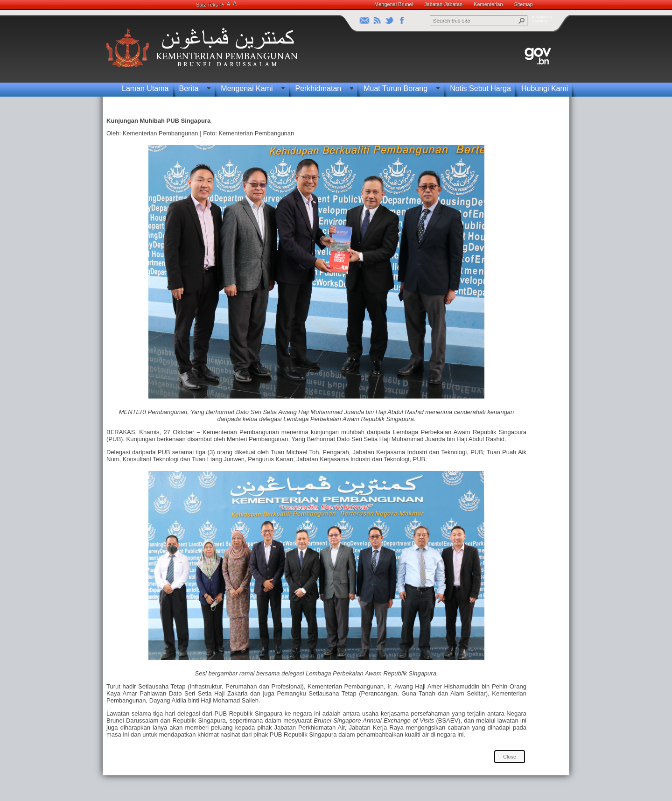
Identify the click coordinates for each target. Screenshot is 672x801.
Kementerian (488, 4)
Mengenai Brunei (394, 4)
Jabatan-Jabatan (443, 4)
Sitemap (524, 4)
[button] (522, 21)
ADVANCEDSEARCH (542, 19)
